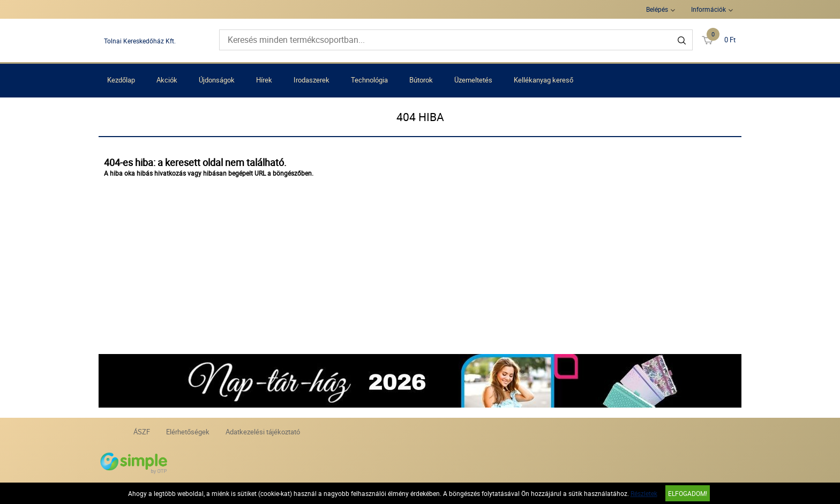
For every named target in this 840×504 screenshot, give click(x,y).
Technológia (369, 80)
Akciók (167, 80)
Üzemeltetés (473, 80)
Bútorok (421, 80)
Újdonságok (217, 80)
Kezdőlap (121, 80)
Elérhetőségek (188, 432)
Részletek (644, 493)
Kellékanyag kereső (543, 80)
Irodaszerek (312, 80)
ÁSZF (142, 432)
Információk (708, 9)
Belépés (657, 9)
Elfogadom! (688, 493)
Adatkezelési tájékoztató (263, 432)
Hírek (264, 80)
